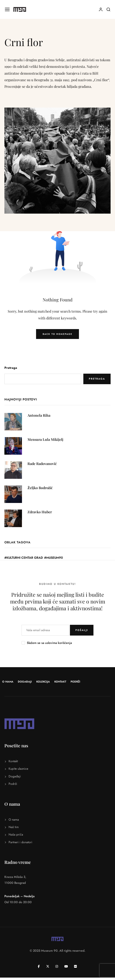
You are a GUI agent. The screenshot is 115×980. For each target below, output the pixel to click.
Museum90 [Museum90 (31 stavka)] (55, 558)
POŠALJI (82, 630)
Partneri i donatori (20, 842)
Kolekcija (43, 682)
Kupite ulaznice (18, 769)
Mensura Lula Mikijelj (45, 439)
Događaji (25, 682)
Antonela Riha (39, 415)
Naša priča (16, 834)
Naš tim (14, 827)
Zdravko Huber (40, 512)
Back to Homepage (57, 334)
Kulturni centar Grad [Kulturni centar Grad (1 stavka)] (25, 558)
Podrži (75, 682)
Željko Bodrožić (40, 488)
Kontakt (60, 682)
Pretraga (11, 368)
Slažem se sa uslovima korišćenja (49, 643)
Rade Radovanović (42, 464)
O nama (8, 682)
